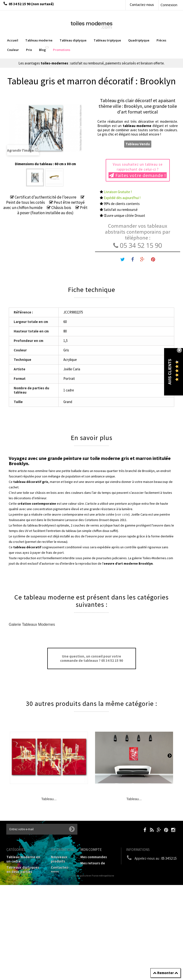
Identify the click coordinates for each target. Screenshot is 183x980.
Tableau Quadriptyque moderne (25, 890)
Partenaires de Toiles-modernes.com (63, 932)
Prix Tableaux (17, 909)
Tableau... (49, 799)
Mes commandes (94, 857)
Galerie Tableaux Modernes (32, 624)
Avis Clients (170, 372)
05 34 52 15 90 (138, 245)
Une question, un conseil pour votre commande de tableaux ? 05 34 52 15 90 (91, 658)
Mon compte (91, 850)
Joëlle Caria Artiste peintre (60, 947)
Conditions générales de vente (62, 907)
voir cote (122, 514)
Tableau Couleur (20, 915)
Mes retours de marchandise (93, 865)
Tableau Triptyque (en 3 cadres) (25, 880)
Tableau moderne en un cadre (23, 859)
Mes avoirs (89, 873)
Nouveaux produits (59, 859)
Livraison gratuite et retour (60, 882)
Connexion (169, 5)
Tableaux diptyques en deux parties (23, 869)
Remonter (166, 973)
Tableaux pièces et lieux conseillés (22, 934)
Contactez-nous (142, 5)
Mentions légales (59, 895)
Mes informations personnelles (95, 888)
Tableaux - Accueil (21, 942)
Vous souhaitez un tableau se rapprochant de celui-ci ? (138, 170)
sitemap (57, 968)
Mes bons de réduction (99, 896)
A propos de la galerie (61, 920)
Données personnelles (62, 960)
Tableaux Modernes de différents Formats (25, 901)
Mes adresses (91, 880)
